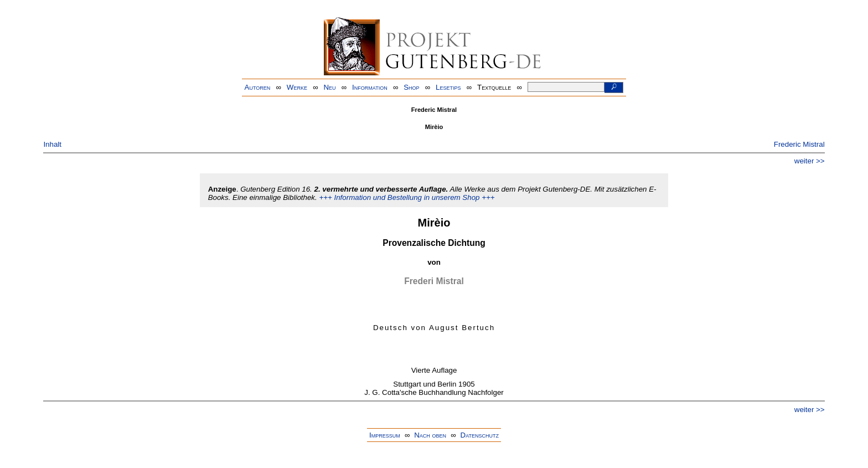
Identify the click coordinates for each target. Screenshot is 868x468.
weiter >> (810, 161)
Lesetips (448, 87)
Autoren (258, 87)
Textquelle (494, 87)
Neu (329, 87)
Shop (411, 87)
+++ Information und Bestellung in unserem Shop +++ (407, 197)
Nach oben (430, 435)
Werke (297, 87)
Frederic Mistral (799, 144)
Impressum (385, 435)
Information (370, 87)
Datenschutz (480, 435)
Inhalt (52, 144)
